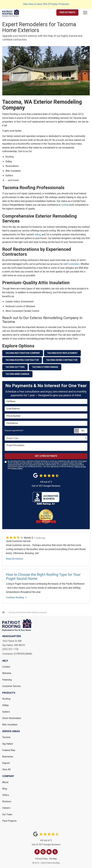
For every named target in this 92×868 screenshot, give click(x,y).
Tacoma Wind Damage (17, 374)
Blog (5, 789)
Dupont (6, 763)
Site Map (53, 859)
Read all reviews (15, 559)
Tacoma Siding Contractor (62, 360)
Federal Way (9, 750)
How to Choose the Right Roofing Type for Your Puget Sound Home (43, 577)
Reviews (7, 802)
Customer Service (11, 686)
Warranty (7, 673)
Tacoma (6, 737)
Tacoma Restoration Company (23, 353)
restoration (74, 264)
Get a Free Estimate (46, 456)
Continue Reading (16, 598)
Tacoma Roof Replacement (62, 353)
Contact (6, 667)
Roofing (6, 699)
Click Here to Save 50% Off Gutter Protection (46, 4)
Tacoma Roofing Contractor (22, 360)
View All (6, 770)
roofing (65, 205)
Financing (7, 680)
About (5, 782)
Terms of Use (80, 467)
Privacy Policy (17, 468)
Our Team (7, 815)
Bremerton (8, 757)
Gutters (6, 712)
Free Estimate (67, 12)
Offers (6, 795)
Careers (6, 808)
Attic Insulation (10, 725)
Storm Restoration (12, 718)
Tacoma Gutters (15, 367)
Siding (5, 705)
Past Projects (9, 821)
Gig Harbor (8, 744)
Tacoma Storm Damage (45, 367)
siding (38, 235)
